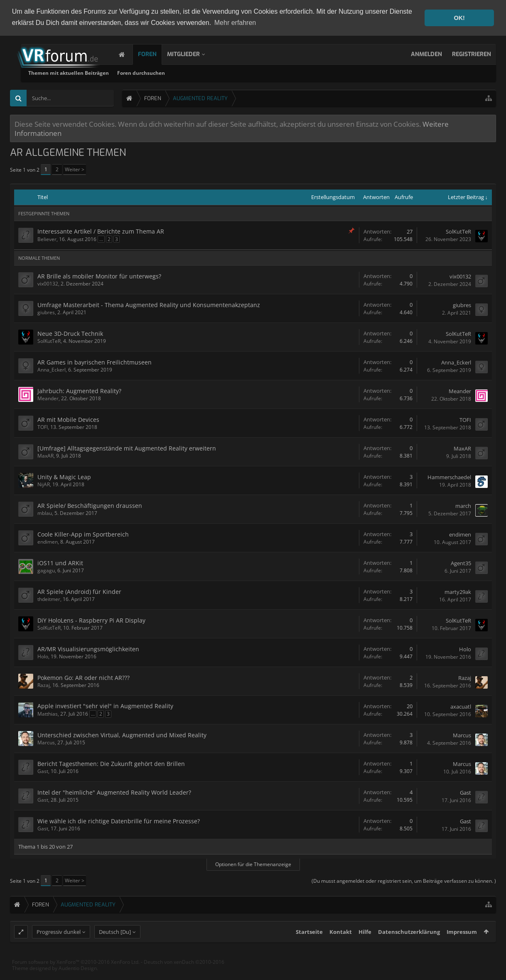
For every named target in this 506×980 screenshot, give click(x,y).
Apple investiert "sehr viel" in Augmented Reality (105, 705)
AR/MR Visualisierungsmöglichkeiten (88, 649)
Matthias (48, 713)
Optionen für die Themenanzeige (253, 863)
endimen (48, 541)
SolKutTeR (458, 231)
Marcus (46, 742)
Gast (43, 771)
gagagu (46, 570)
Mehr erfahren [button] (235, 23)
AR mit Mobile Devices (68, 419)
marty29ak (458, 591)
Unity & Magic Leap (64, 476)
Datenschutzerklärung (409, 947)
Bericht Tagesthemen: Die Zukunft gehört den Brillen (111, 763)
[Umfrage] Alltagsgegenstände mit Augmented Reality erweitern (127, 448)
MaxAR (45, 455)
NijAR (44, 484)
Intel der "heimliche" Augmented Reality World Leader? (114, 792)
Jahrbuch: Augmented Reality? (79, 390)
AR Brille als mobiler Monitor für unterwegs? (99, 276)
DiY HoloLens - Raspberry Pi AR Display (91, 620)
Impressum (462, 947)
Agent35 (461, 562)
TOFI (43, 427)
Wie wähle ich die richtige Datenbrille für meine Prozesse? (119, 821)
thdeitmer (49, 599)
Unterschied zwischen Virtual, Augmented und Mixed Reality (122, 735)
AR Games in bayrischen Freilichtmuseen (95, 362)
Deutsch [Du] (115, 947)
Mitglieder (192, 54)
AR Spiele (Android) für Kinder (79, 591)
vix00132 (48, 283)
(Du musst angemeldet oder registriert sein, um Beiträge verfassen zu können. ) (404, 880)
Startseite (309, 947)
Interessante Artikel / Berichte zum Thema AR (101, 231)
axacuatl (461, 706)
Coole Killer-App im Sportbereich (83, 534)
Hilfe (365, 947)
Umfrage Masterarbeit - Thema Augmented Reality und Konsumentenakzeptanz (149, 304)
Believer (47, 239)
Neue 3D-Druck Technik (70, 333)
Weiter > (75, 169)
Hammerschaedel (449, 476)
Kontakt (341, 947)
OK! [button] (459, 18)
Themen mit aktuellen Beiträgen (170, 73)
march (463, 505)
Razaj (44, 685)
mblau (45, 513)
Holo (43, 656)
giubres (46, 312)
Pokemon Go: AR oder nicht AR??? (84, 677)
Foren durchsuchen (242, 73)
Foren (156, 54)
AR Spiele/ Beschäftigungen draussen (90, 505)
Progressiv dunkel (59, 947)
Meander (48, 398)
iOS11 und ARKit (60, 563)
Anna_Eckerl (52, 369)
